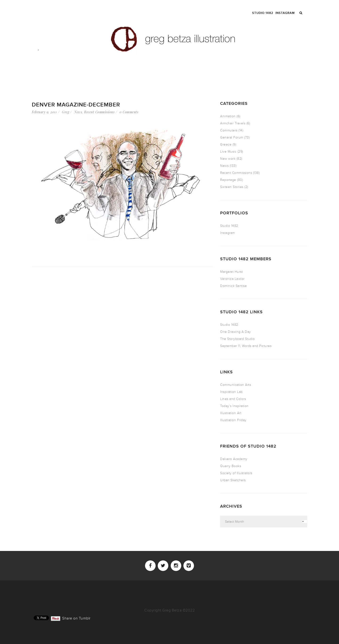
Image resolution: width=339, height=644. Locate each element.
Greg (65, 112)
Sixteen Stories (232, 187)
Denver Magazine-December (76, 105)
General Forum (232, 137)
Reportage (228, 180)
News (78, 112)
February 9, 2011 (44, 112)
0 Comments (129, 112)
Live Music (228, 152)
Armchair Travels (233, 123)
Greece (226, 145)
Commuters (229, 130)
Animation (228, 116)
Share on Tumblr (76, 618)
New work (228, 159)
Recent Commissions (99, 112)
